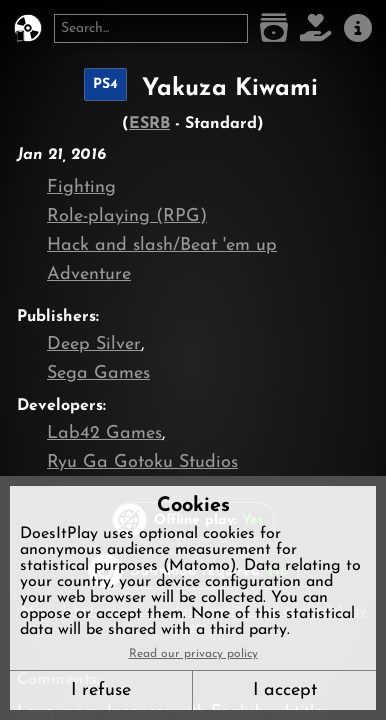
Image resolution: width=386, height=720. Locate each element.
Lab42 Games (104, 433)
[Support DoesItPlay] (316, 28)
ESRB (149, 124)
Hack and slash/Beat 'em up (162, 245)
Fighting (81, 187)
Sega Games (98, 373)
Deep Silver (94, 344)
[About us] (358, 28)
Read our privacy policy (193, 654)
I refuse (101, 690)
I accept (285, 690)
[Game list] (274, 28)
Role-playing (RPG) (127, 216)
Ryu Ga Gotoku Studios (142, 462)
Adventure (89, 274)
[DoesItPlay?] (28, 28)
